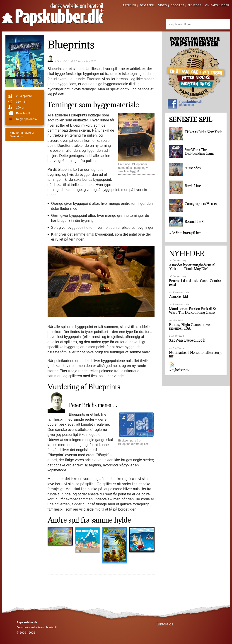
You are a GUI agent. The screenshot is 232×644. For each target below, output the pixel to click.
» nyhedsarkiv (179, 370)
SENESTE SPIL (191, 119)
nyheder (195, 5)
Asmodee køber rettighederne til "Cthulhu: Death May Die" (192, 267)
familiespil (23, 113)
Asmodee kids (179, 297)
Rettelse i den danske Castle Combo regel (195, 282)
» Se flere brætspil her (185, 233)
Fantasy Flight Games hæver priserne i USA (190, 326)
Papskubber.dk (185, 104)
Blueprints (22, 134)
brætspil (147, 5)
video (163, 5)
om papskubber (217, 5)
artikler (129, 5)
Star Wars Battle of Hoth (187, 340)
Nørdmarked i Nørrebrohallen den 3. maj (196, 354)
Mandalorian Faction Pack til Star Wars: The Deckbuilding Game (194, 311)
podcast (177, 5)
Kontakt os (164, 624)
